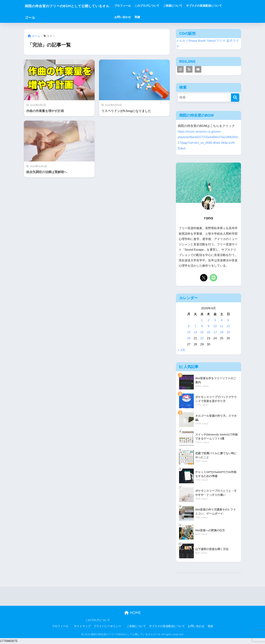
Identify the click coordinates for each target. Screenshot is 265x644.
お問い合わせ (136, 17)
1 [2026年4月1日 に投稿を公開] (202, 320)
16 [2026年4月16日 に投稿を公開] (209, 332)
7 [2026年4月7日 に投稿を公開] (195, 326)
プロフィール (136, 6)
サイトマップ (82, 626)
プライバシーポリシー (107, 626)
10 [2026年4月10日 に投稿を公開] (215, 326)
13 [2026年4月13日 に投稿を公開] (189, 332)
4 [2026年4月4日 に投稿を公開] (222, 320)
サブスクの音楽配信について (218, 6)
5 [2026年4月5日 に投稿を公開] (228, 320)
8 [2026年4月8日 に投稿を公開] (202, 326)
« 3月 (181, 350)
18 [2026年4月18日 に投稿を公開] (222, 332)
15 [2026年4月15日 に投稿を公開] (202, 332)
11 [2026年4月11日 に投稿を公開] (222, 326)
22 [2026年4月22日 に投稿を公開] (202, 338)
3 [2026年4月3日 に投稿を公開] (215, 320)
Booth (202, 41)
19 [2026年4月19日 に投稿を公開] (228, 332)
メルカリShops (187, 41)
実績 (151, 17)
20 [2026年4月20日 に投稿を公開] (189, 338)
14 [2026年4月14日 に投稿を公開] (195, 332)
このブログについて (161, 6)
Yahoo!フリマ (216, 41)
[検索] (235, 98)
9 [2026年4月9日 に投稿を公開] (208, 326)
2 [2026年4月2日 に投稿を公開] (208, 320)
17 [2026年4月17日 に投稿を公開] (215, 332)
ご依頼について (187, 6)
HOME (133, 613)
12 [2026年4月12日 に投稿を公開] (228, 326)
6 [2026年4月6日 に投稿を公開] (189, 326)
